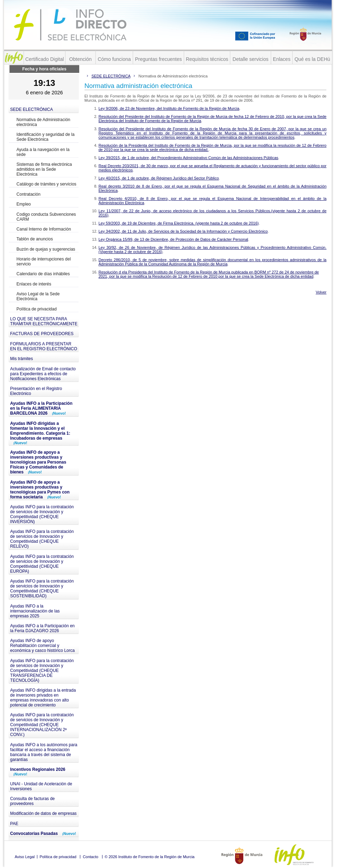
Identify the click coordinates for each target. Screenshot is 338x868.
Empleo (24, 204)
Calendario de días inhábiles (43, 274)
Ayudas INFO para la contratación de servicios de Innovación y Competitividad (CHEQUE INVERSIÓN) (42, 514)
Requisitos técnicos (207, 59)
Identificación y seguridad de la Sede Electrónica (46, 137)
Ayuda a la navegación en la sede (43, 152)
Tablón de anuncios (35, 239)
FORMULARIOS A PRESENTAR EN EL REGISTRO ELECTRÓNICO (44, 346)
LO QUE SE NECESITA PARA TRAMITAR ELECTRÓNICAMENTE (44, 321)
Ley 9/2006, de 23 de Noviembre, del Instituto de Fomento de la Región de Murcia (169, 108)
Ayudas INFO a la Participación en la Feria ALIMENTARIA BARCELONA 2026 (41, 408)
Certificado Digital (45, 59)
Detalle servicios (251, 59)
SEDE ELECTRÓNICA (32, 109)
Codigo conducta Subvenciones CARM (46, 217)
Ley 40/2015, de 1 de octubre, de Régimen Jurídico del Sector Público (159, 178)
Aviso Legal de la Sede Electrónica (38, 296)
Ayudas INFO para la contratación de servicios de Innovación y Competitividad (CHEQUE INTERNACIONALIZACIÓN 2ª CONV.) (42, 725)
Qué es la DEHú (312, 59)
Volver (321, 292)
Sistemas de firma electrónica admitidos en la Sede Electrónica (44, 169)
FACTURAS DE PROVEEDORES (42, 334)
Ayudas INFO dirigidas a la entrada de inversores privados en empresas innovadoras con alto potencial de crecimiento (43, 698)
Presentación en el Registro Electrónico (36, 391)
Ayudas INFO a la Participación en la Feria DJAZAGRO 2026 (42, 628)
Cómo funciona (114, 59)
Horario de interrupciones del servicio (44, 262)
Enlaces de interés (34, 284)
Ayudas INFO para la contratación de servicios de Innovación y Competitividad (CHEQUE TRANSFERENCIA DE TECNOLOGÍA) (42, 671)
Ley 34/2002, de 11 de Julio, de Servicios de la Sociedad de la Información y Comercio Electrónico (183, 231)
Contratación (29, 194)
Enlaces (282, 59)
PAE (14, 824)
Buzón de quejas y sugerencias (46, 249)
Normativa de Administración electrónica (43, 122)
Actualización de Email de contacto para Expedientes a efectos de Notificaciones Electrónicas (43, 374)
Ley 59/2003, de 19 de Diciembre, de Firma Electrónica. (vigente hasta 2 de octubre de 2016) (179, 223)
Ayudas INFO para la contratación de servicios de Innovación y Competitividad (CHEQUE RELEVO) (42, 539)
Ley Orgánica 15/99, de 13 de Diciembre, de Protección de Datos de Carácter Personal (173, 239)
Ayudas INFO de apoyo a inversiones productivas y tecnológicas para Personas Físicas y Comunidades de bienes (38, 462)
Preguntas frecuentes (158, 59)
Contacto (90, 857)
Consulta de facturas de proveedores (33, 801)
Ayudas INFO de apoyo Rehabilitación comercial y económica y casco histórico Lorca (42, 646)
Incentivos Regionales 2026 (38, 772)
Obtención (81, 59)
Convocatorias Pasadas (43, 834)
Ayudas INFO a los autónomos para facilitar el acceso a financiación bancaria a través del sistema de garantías (44, 752)
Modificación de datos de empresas (43, 813)
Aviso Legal (25, 857)
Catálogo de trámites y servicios (46, 184)
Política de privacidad (37, 309)
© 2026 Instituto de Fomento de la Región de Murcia (149, 857)
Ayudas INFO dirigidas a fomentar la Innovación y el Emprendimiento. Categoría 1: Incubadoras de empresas (40, 433)
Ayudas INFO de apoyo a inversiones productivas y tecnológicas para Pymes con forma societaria (40, 490)
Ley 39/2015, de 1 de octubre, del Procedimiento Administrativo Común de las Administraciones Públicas (189, 158)
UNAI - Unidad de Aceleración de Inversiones (41, 786)
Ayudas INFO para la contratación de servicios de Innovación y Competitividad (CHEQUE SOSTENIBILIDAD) (42, 589)
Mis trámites (22, 359)
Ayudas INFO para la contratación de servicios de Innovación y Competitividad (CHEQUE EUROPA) (42, 564)
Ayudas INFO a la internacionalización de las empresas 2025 (35, 611)
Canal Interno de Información (44, 229)
